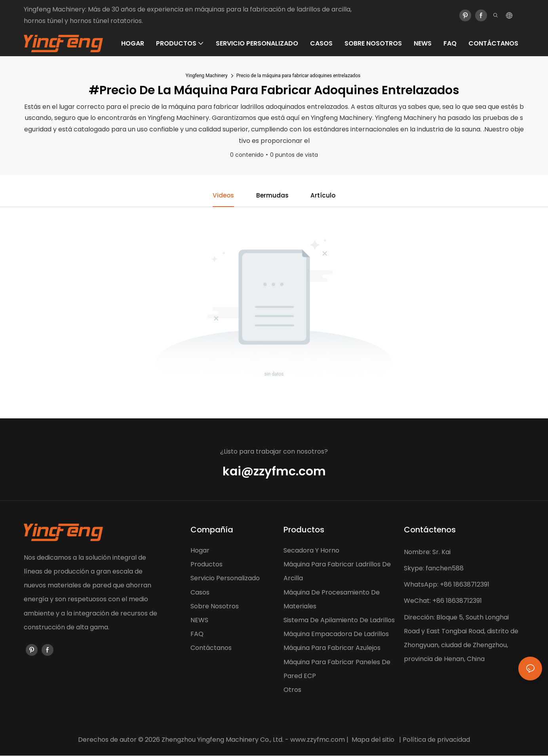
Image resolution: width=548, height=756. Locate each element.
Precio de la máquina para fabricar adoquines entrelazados (298, 76)
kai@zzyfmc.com (274, 472)
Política (414, 740)
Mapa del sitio (373, 740)
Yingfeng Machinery (207, 76)
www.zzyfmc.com (318, 740)
